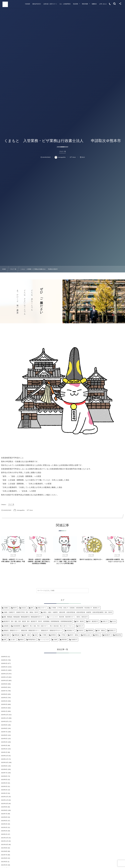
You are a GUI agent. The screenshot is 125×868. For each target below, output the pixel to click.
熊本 (32, 608)
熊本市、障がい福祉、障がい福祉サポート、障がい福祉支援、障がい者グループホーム (49, 626)
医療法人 (97, 635)
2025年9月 (4, 684)
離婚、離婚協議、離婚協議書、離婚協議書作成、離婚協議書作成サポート (24, 617)
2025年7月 (4, 691)
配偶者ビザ (112, 631)
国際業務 (90, 631)
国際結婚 (17, 635)
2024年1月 (4, 752)
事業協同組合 (32, 640)
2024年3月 (4, 745)
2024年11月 (5, 718)
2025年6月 (4, 694)
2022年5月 (4, 821)
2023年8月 (4, 769)
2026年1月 (4, 670)
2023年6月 (4, 776)
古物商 (55, 640)
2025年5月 (4, 698)
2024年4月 (4, 742)
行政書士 (6, 608)
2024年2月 (4, 749)
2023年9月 (4, 766)
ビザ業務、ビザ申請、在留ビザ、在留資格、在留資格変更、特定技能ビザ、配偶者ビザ (75, 608)
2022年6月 (4, 817)
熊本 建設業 (80, 621)
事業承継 (64, 640)
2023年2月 (4, 790)
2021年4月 (4, 865)
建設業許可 (107, 635)
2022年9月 (4, 807)
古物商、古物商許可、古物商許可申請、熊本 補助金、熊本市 (21, 612)
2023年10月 (5, 762)
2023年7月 (4, 773)
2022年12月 (5, 797)
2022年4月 (4, 824)
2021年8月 (4, 851)
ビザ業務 (44, 635)
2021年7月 (4, 855)
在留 (36, 635)
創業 (5, 640)
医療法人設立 (87, 635)
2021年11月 (5, 841)
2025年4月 (4, 701)
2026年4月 (4, 660)
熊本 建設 (27, 635)
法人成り (13, 640)
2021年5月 (4, 862)
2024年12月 (5, 715)
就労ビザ (81, 626)
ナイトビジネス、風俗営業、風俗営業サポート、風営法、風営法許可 (68, 617)
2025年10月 (5, 681)
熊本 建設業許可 (93, 621)
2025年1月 (4, 711)
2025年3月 (4, 704)
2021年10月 (5, 845)
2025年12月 (5, 674)
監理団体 (53, 635)
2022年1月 (4, 834)
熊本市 (15, 608)
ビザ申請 (63, 635)
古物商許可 (74, 640)
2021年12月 (5, 838)
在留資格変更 (17, 626)
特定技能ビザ (70, 631)
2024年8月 (4, 728)
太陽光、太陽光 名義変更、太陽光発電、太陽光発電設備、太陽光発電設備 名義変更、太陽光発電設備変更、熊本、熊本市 (78, 612)
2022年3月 (4, 827)
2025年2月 (4, 708)
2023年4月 (4, 783)
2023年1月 (4, 793)
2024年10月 (5, 721)
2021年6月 (4, 858)
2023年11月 (5, 759)
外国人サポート (42, 608)
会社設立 (24, 608)
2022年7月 (4, 814)
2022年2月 (4, 831)
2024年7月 (4, 732)
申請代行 (81, 631)
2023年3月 (4, 786)
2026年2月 (4, 667)
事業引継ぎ (7, 635)
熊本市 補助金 (74, 635)
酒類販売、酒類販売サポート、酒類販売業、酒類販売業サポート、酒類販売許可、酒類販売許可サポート (33, 631)
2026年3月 (4, 663)
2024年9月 (4, 725)
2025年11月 (5, 677)
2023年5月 (4, 780)
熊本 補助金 (101, 631)
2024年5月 (4, 739)
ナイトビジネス (45, 640)
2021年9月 (4, 848)
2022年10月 (5, 804)
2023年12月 (5, 756)
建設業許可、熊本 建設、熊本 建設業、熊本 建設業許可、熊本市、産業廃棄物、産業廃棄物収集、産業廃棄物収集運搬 (38, 621)
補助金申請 (118, 635)
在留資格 (6, 626)
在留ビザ (105, 621)
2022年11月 (5, 800)
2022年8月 (4, 810)
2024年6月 (4, 735)
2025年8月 (4, 687)
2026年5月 (4, 657)
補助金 (22, 640)
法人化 (114, 621)
